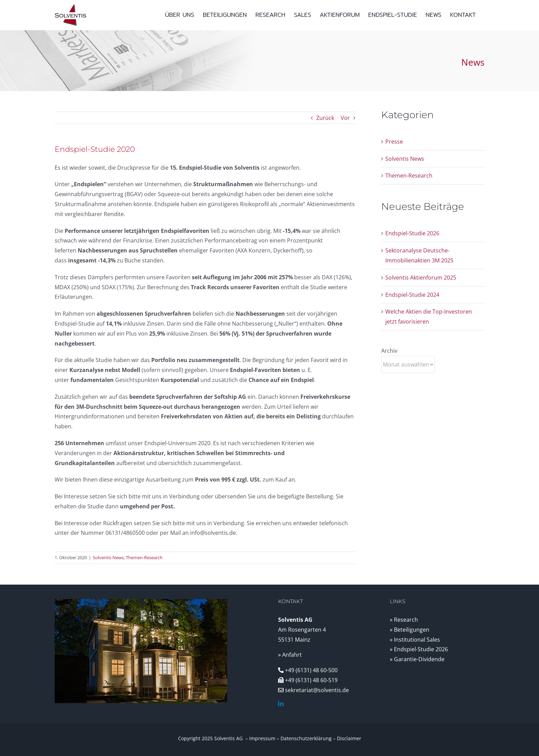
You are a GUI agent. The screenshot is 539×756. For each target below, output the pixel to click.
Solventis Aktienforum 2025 (421, 278)
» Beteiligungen (410, 630)
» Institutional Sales (415, 640)
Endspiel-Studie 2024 (412, 295)
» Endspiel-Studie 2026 (419, 649)
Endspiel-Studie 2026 (412, 233)
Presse (394, 142)
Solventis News (108, 557)
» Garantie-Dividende (417, 659)
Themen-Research (144, 557)
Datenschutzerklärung (306, 738)
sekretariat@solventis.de (317, 690)
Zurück (325, 118)
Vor (345, 118)
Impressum (262, 738)
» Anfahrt (290, 655)
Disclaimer (349, 738)
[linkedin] (281, 703)
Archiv (389, 351)
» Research (404, 620)
